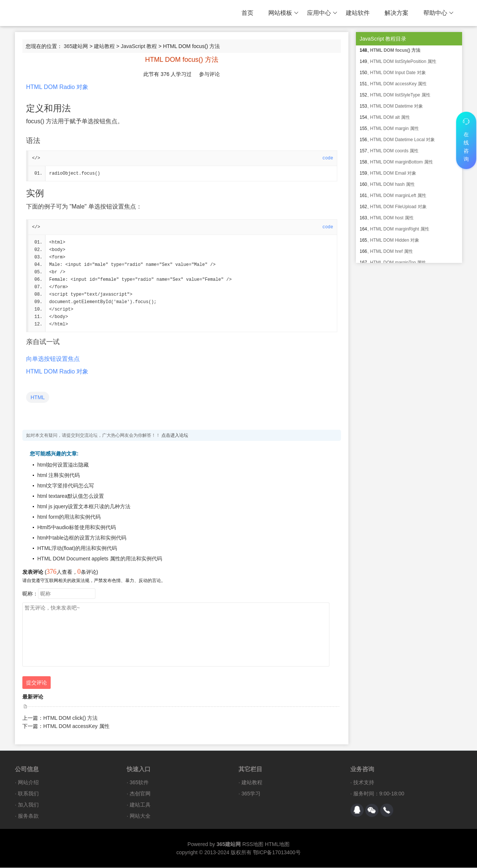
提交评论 (37, 683)
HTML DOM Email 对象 (393, 173)
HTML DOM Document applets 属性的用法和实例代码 (100, 559)
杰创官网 (140, 794)
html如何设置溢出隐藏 (63, 465)
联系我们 (28, 794)
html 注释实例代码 (59, 476)
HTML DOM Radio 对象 (57, 87)
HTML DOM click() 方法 (70, 718)
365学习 (251, 794)
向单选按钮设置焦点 (53, 359)
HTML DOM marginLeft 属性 (398, 195)
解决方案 (397, 13)
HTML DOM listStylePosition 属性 (403, 61)
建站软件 (358, 13)
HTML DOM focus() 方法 (395, 50)
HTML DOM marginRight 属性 (400, 229)
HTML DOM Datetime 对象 (397, 106)
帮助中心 (438, 13)
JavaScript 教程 (139, 46)
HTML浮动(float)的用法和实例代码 (77, 549)
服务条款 (28, 816)
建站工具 (140, 805)
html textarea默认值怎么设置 (71, 496)
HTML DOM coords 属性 (394, 151)
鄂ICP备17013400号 (277, 853)
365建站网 (76, 46)
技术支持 (364, 783)
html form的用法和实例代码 (69, 517)
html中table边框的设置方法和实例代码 (82, 538)
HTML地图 (277, 845)
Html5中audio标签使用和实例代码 (77, 528)
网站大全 (140, 816)
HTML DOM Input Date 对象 (398, 73)
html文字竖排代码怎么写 (66, 486)
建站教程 (104, 46)
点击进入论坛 (175, 436)
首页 (247, 13)
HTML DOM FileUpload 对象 (398, 207)
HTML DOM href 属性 (391, 251)
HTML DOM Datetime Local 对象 (402, 140)
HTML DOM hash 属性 (392, 184)
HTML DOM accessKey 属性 (76, 726)
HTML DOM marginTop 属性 (398, 263)
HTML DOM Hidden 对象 (395, 240)
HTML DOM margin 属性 (394, 128)
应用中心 (322, 13)
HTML (38, 398)
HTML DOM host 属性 (392, 218)
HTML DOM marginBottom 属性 (402, 162)
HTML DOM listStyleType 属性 (400, 95)
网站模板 (283, 13)
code (328, 158)
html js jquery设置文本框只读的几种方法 (84, 507)
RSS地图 (253, 845)
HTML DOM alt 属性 (390, 117)
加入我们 (28, 805)
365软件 (139, 783)
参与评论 (209, 74)
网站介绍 (28, 783)
